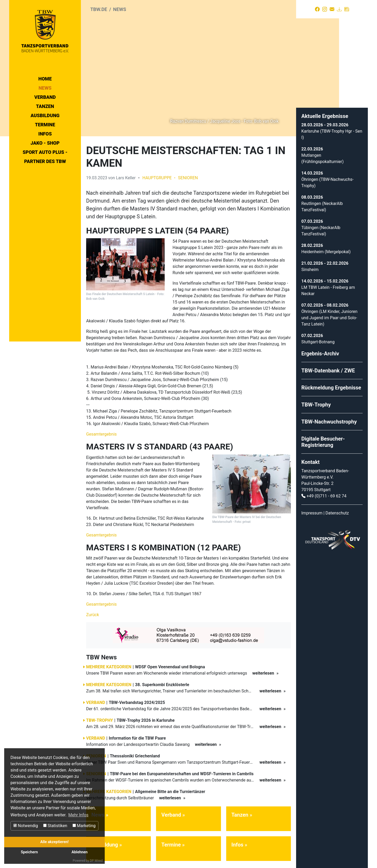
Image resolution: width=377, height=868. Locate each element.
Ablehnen (79, 852)
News (45, 88)
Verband (45, 97)
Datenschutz (337, 510)
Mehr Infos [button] (78, 815)
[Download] (339, 9)
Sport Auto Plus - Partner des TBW (45, 157)
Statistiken (55, 826)
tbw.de (99, 9)
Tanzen (45, 106)
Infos (45, 134)
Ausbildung (45, 115)
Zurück (93, 612)
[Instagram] (325, 9)
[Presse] (347, 9)
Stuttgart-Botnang (318, 338)
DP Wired (96, 861)
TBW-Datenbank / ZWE (328, 367)
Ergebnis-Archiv (320, 350)
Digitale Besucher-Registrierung (323, 438)
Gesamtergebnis (101, 431)
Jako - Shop (45, 143)
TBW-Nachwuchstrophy (329, 418)
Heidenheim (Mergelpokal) (326, 248)
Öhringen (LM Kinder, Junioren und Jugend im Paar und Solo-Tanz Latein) (329, 314)
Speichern (29, 852)
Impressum (312, 510)
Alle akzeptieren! (54, 842)
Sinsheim (310, 266)
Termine (45, 125)
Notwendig (26, 826)
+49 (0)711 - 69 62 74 (326, 493)
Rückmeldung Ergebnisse (331, 384)
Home (45, 79)
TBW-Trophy (316, 401)
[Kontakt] (332, 9)
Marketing (84, 826)
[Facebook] (317, 9)
